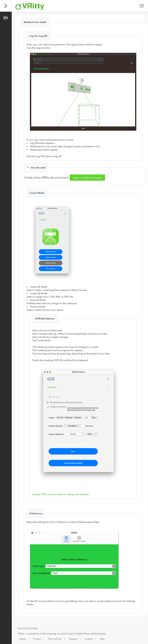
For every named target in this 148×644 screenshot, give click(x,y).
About (23, 639)
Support (73, 639)
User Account (36, 168)
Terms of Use (55, 639)
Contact (89, 639)
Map (102, 639)
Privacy (37, 639)
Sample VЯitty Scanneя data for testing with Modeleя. (61, 494)
